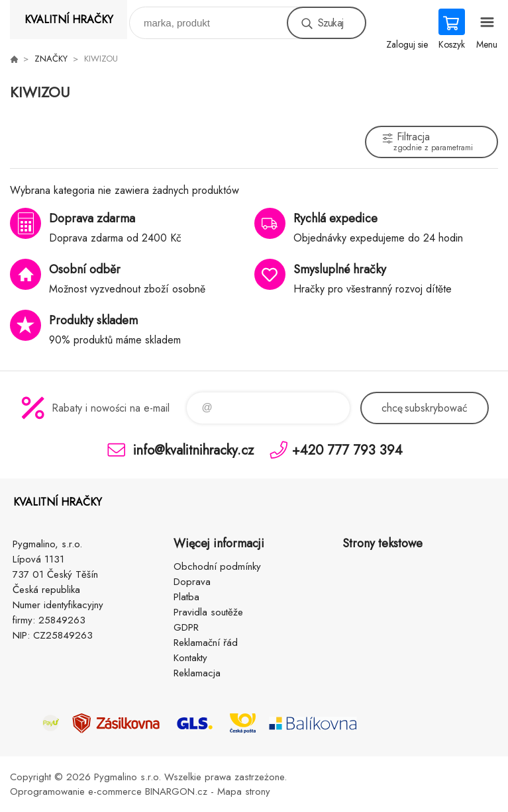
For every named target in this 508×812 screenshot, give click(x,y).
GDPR (186, 627)
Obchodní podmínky (217, 566)
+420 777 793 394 (347, 450)
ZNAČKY (51, 59)
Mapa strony (244, 791)
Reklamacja (197, 673)
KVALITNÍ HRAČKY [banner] (69, 20)
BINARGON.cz (176, 791)
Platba (186, 597)
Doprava (192, 582)
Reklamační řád (206, 643)
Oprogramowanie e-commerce (76, 791)
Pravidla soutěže (208, 612)
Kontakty (190, 658)
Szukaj (330, 23)
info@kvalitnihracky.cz (193, 450)
